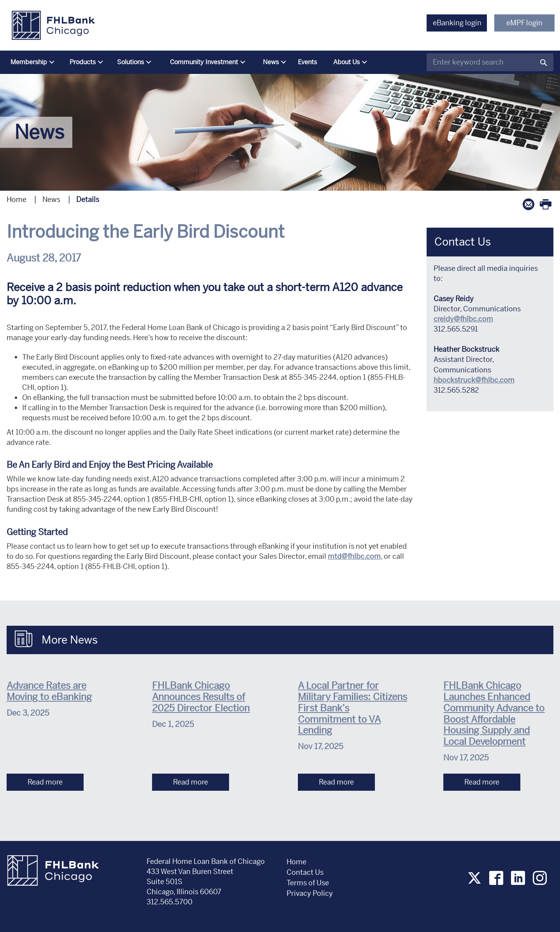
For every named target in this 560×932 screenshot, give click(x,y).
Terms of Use (308, 883)
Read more (45, 782)
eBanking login (457, 23)
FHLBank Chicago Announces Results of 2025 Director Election (201, 697)
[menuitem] (31, 62)
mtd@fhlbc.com (354, 556)
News (51, 199)
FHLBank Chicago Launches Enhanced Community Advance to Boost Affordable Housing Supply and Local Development (494, 714)
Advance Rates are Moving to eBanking (49, 691)
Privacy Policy (311, 893)
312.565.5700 (170, 902)
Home (17, 199)
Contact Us (305, 872)
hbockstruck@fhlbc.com (474, 380)
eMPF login (524, 23)
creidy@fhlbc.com (463, 319)
